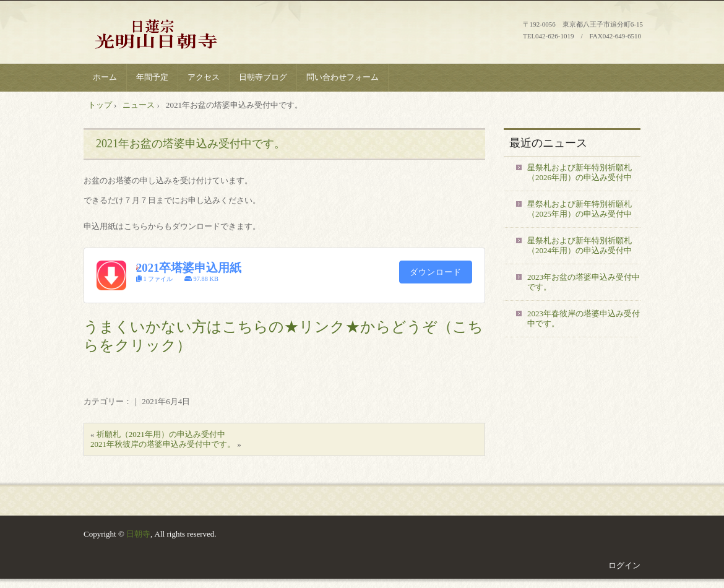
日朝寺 (138, 534)
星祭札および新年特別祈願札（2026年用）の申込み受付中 (580, 172)
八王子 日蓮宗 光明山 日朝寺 (177, 34)
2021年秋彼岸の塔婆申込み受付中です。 (163, 444)
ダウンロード (436, 272)
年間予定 (152, 77)
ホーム (105, 77)
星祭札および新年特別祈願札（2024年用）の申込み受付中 (580, 245)
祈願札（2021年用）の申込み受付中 (161, 434)
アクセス (204, 77)
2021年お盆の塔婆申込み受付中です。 (191, 144)
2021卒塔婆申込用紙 (189, 268)
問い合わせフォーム (343, 77)
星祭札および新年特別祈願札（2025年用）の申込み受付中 (580, 209)
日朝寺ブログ (263, 77)
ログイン (624, 565)
